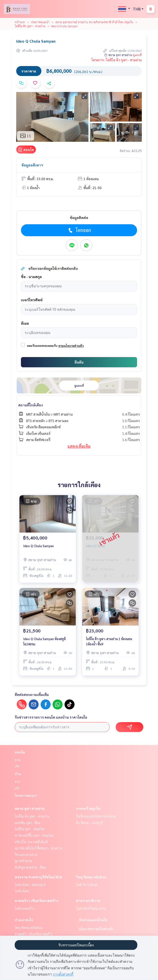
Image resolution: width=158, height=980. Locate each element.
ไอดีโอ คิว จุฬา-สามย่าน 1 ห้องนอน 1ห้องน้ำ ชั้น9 (109, 641)
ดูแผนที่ (137, 55)
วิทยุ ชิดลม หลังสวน (91, 877)
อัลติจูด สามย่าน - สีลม (30, 867)
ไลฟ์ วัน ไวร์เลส (87, 885)
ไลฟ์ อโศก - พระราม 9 (30, 885)
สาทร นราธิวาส (88, 901)
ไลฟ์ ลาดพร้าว (25, 908)
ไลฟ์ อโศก (22, 891)
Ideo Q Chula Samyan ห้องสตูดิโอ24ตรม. (44, 641)
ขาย (17, 760)
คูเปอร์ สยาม (23, 861)
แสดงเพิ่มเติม (79, 446)
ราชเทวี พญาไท (88, 808)
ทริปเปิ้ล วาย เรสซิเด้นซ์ (31, 842)
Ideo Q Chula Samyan (39, 546)
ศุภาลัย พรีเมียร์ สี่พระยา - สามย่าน (39, 848)
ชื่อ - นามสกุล (31, 277)
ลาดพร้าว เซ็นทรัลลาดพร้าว (37, 901)
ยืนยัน (79, 362)
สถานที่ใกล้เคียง (31, 405)
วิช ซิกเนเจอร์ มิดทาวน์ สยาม (96, 816)
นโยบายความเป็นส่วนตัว (96, 929)
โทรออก (79, 230)
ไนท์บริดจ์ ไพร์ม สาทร (91, 908)
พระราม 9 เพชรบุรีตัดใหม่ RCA (38, 877)
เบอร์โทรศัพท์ (32, 300)
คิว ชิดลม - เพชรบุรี (89, 823)
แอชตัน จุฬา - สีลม (28, 823)
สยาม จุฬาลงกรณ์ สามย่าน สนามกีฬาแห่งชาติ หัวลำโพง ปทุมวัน (94, 22)
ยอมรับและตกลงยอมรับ (42, 346)
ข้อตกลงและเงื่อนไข (93, 920)
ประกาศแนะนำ (40, 22)
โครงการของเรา (26, 795)
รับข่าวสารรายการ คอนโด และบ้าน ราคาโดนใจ (51, 717)
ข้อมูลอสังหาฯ (32, 165)
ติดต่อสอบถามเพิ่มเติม (32, 694)
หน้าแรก (20, 22)
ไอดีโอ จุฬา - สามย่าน (30, 829)
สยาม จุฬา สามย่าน (30, 808)
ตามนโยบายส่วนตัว (71, 346)
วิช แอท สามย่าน (26, 854)
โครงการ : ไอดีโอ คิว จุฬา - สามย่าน (117, 60)
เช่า (17, 766)
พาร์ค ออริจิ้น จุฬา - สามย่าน (34, 835)
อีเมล (25, 323)
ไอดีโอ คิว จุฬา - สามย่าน (30, 26)
